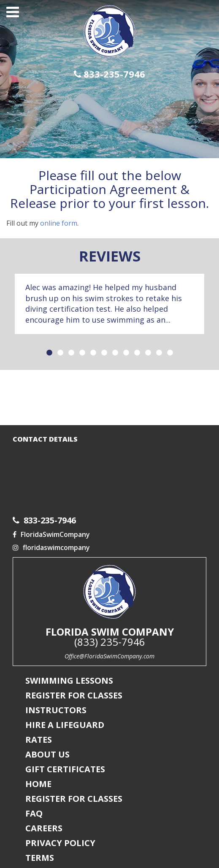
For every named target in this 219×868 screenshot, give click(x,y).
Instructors (56, 710)
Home (38, 784)
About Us (47, 754)
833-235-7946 (109, 74)
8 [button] (126, 353)
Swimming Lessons (69, 681)
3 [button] (71, 353)
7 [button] (115, 353)
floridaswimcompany (51, 547)
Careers (44, 828)
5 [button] (93, 353)
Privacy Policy (60, 843)
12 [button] (170, 353)
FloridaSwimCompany (51, 534)
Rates (39, 740)
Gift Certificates (65, 769)
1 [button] (49, 353)
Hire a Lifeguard (65, 725)
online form (59, 223)
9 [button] (137, 353)
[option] (109, 304)
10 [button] (148, 353)
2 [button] (60, 353)
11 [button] (159, 353)
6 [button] (104, 353)
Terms (40, 858)
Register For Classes (74, 695)
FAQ (34, 813)
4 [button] (82, 353)
